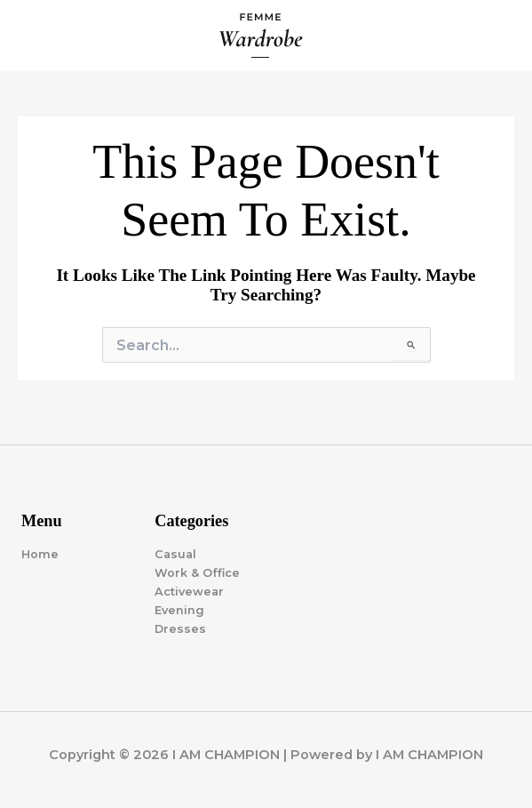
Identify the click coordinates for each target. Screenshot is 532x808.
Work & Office (197, 573)
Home (40, 554)
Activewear (189, 592)
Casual (175, 554)
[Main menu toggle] (497, 36)
